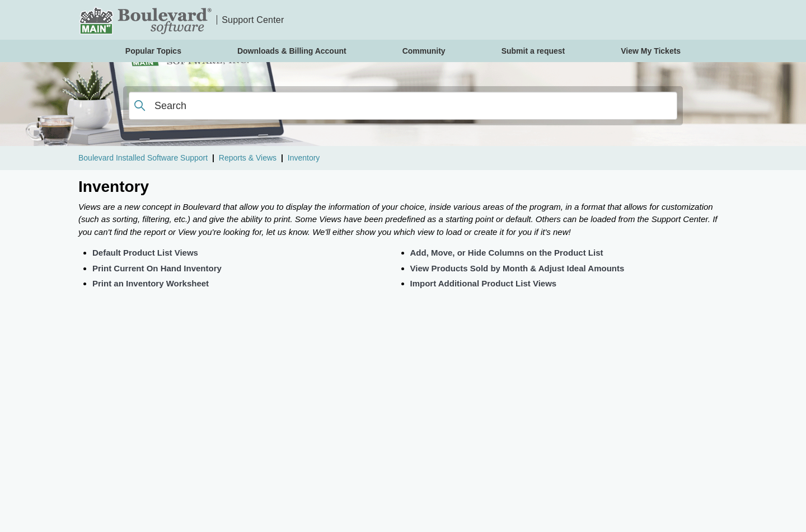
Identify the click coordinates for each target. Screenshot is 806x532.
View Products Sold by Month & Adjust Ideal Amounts (517, 268)
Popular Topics (153, 51)
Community (424, 51)
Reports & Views (248, 158)
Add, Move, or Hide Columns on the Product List (507, 253)
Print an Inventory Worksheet (151, 283)
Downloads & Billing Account (292, 51)
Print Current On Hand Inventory (157, 268)
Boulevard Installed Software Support (143, 158)
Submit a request (533, 51)
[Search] (403, 106)
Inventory (304, 158)
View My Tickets (651, 51)
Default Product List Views (145, 253)
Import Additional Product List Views (484, 283)
